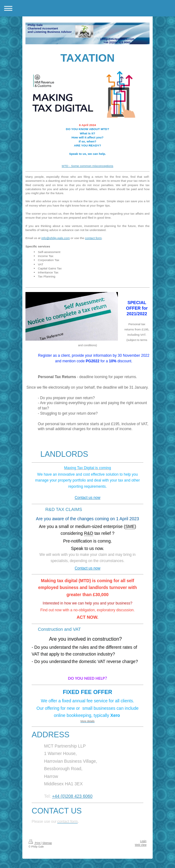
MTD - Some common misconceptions (87, 166)
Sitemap (47, 843)
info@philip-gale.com (56, 238)
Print (35, 843)
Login (144, 841)
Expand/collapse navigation (87, 8)
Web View (141, 845)
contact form (93, 238)
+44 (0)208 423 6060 (72, 796)
